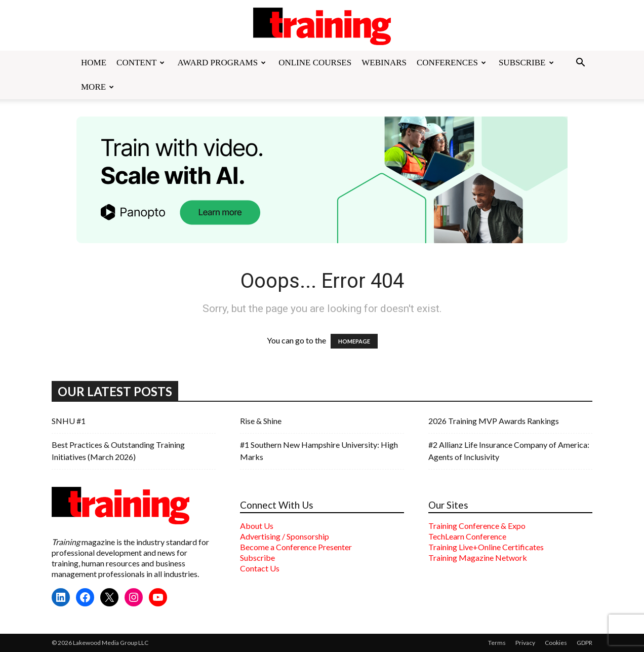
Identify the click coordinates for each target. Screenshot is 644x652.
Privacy (525, 643)
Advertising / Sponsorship (285, 536)
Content (140, 63)
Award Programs (222, 63)
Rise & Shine (261, 421)
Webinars (384, 63)
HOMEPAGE (354, 341)
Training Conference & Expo (477, 526)
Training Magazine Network (478, 558)
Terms (497, 643)
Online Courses (315, 63)
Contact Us (260, 568)
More (97, 87)
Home (94, 63)
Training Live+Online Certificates (486, 547)
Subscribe (526, 63)
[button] (580, 63)
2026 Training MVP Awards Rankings (494, 421)
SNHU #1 (69, 421)
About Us (257, 526)
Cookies (556, 643)
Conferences (451, 63)
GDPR (585, 643)
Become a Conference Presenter (296, 547)
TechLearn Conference (467, 536)
